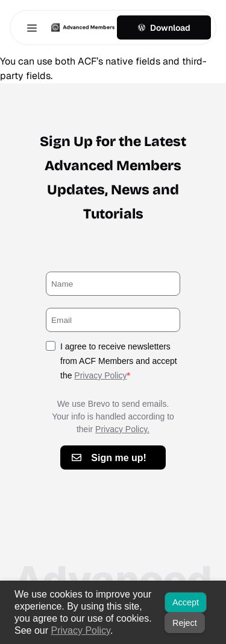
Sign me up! (119, 458)
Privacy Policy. (122, 429)
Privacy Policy (100, 375)
